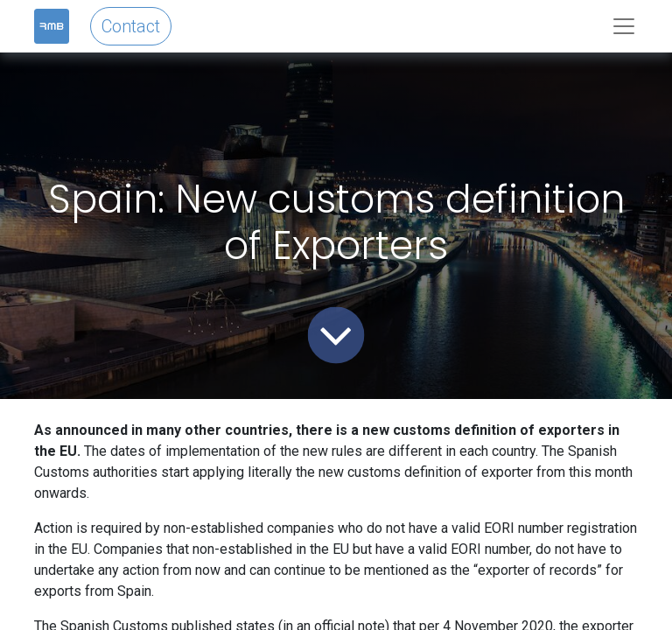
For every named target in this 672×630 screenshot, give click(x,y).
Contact (131, 26)
